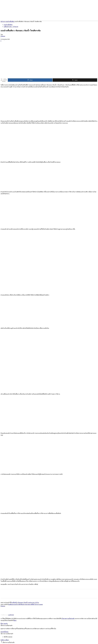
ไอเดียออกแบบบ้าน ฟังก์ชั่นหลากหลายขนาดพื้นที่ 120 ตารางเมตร (25, 604)
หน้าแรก (3, 22)
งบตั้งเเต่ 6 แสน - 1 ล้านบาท (11, 27)
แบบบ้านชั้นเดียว (10, 22)
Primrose (3, 36)
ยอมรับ (6, 624)
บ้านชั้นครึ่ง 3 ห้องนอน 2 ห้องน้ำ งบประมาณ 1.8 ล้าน (25, 603)
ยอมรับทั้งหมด (4, 632)
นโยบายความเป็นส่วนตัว (68, 619)
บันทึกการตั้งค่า (5, 640)
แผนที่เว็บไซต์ (11, 615)
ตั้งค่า (15, 620)
